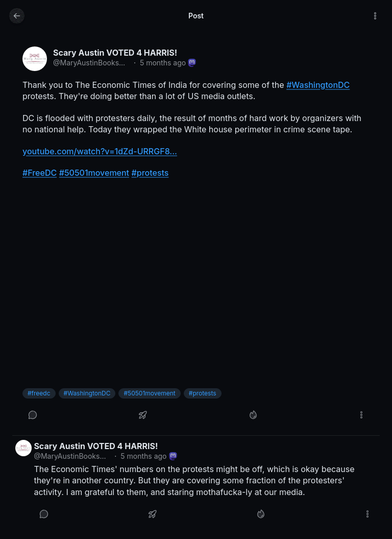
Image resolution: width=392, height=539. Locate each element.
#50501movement (149, 393)
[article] (196, 236)
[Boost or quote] (143, 415)
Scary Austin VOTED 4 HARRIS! (115, 53)
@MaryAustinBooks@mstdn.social (91, 63)
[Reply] (33, 415)
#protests (203, 393)
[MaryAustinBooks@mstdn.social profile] (35, 59)
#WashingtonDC (87, 393)
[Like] (253, 415)
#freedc (39, 393)
